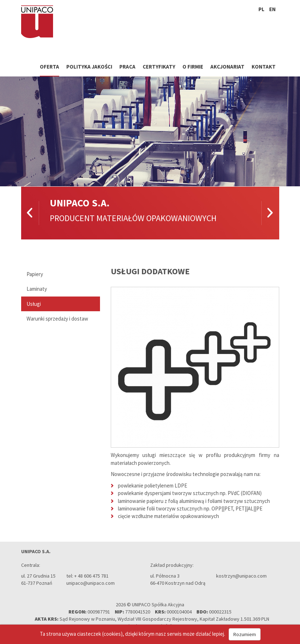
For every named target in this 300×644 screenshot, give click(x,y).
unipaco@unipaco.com (91, 583)
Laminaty (37, 289)
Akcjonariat (227, 67)
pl (261, 9)
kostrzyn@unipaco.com (241, 576)
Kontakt (264, 67)
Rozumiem (245, 634)
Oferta (49, 67)
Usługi (34, 304)
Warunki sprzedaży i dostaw (57, 319)
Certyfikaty (159, 67)
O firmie (193, 67)
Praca (127, 67)
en (272, 9)
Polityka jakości (89, 67)
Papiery (35, 274)
